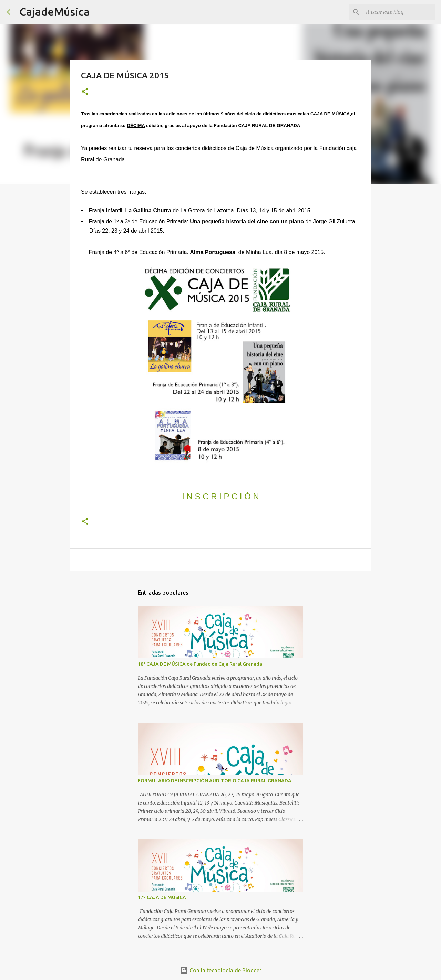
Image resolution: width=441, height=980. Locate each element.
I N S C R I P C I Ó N (220, 496)
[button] (85, 92)
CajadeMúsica (54, 12)
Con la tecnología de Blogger (221, 970)
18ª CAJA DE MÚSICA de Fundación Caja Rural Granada (200, 664)
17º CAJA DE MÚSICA (162, 897)
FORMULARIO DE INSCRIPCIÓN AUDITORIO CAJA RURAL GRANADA (215, 781)
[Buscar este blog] (399, 12)
